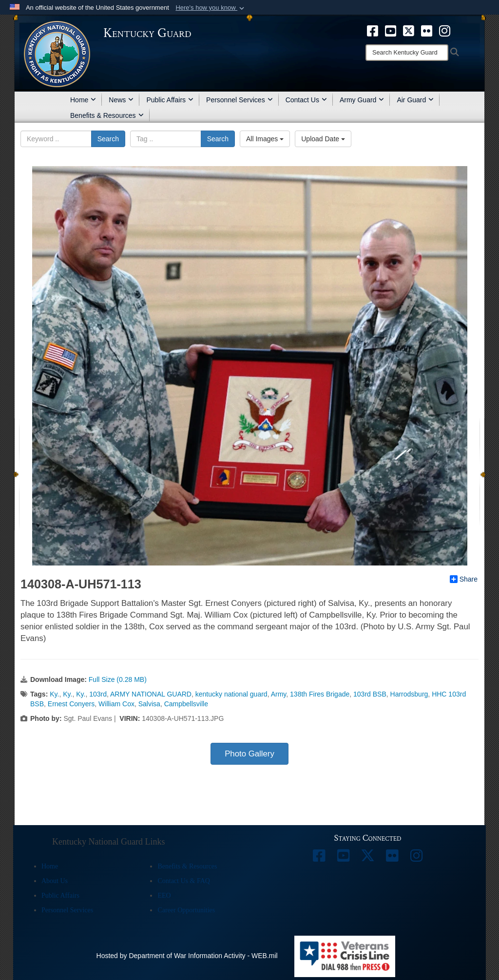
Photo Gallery (249, 754)
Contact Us (306, 100)
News (121, 100)
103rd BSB (370, 694)
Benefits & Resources (107, 115)
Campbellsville (186, 704)
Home (83, 100)
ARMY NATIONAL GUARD (151, 694)
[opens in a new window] (373, 30)
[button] (211, 8)
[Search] (407, 53)
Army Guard (362, 100)
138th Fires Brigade (320, 694)
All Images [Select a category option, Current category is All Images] (265, 139)
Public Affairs (170, 100)
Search (108, 139)
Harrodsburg (409, 694)
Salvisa (149, 704)
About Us (55, 881)
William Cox (116, 704)
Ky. (54, 694)
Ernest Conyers (71, 704)
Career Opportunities (186, 910)
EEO (164, 895)
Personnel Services (240, 100)
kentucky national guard (231, 694)
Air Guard (415, 100)
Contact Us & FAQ (183, 881)
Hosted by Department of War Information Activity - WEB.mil (187, 956)
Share (464, 579)
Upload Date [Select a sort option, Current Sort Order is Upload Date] (323, 139)
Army (279, 694)
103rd (98, 694)
